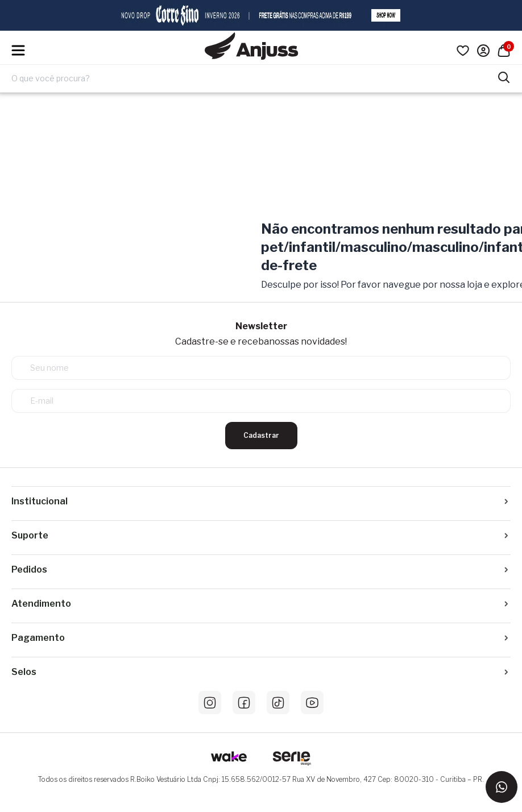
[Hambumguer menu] (18, 50)
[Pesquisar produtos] (504, 76)
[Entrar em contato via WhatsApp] (502, 787)
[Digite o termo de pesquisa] (254, 78)
